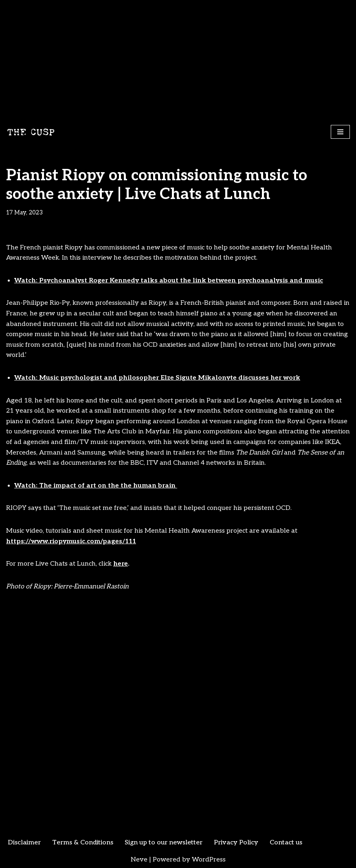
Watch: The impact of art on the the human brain (96, 486)
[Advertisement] (178, 61)
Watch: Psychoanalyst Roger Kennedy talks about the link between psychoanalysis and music (169, 281)
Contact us (286, 843)
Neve (139, 860)
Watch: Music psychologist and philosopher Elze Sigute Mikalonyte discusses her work (157, 378)
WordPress (209, 860)
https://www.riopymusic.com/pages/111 (71, 541)
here (121, 564)
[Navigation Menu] (340, 132)
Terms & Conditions (83, 843)
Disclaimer (24, 843)
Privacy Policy (236, 843)
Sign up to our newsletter (164, 843)
